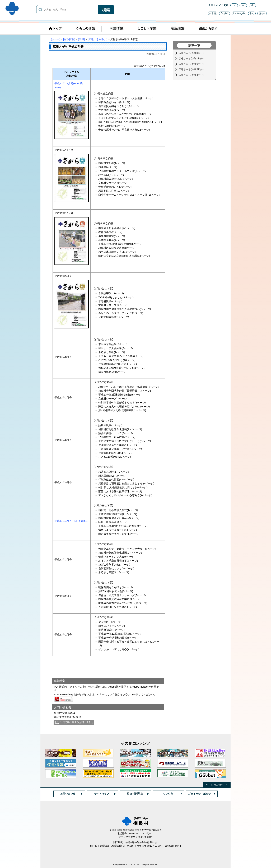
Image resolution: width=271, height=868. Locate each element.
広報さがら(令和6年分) (191, 64)
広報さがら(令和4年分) (191, 75)
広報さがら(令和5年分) (191, 69)
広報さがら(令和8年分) (191, 53)
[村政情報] (69, 39)
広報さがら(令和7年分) (191, 58)
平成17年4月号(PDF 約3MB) (71, 521)
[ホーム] (56, 39)
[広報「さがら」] (97, 39)
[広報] (81, 39)
